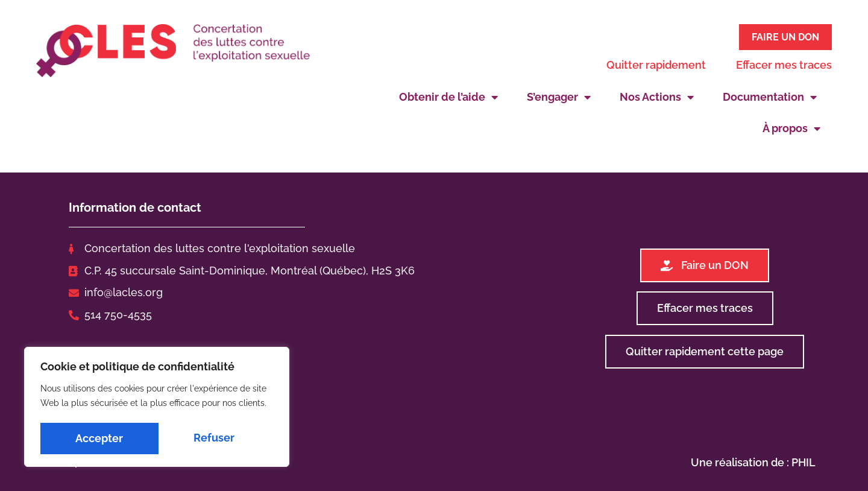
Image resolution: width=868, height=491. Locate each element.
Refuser (96, 438)
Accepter (214, 438)
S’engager (559, 95)
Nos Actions (657, 95)
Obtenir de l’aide (448, 95)
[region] (157, 408)
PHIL (804, 460)
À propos (791, 127)
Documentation (770, 95)
